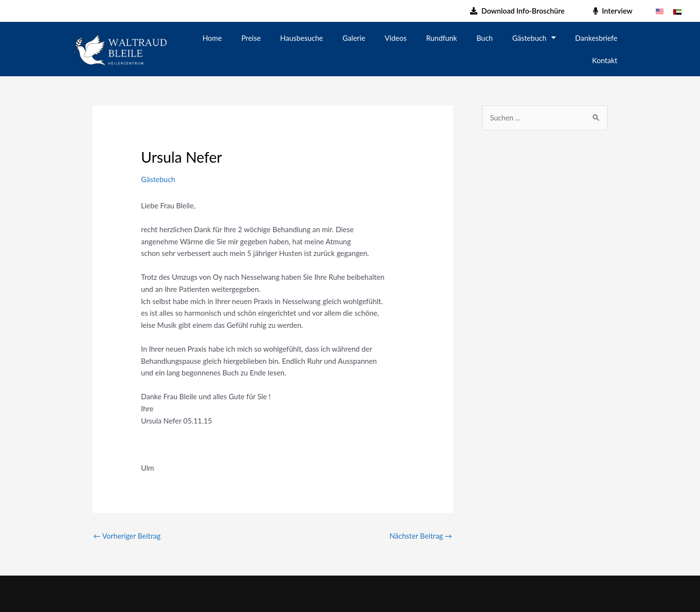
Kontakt (605, 60)
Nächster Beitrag (421, 536)
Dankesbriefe (596, 38)
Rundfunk (441, 38)
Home (212, 38)
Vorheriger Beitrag (127, 536)
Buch (484, 38)
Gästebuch (534, 38)
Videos (395, 38)
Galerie (354, 38)
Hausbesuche (301, 38)
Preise (251, 38)
